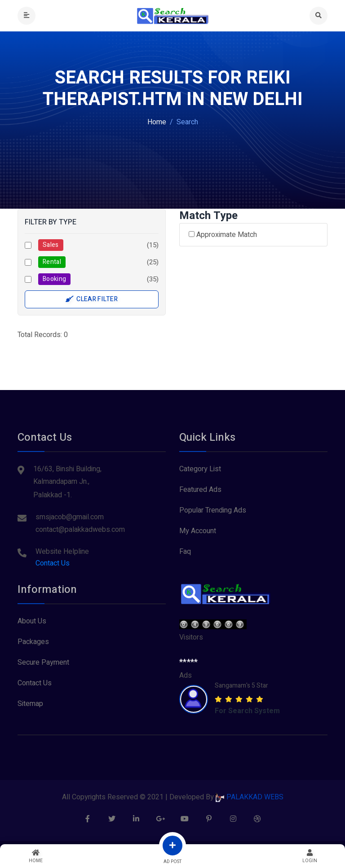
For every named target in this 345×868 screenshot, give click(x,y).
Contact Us (53, 563)
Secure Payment (43, 662)
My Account (198, 531)
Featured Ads (200, 490)
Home (157, 122)
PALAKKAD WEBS (250, 797)
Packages (33, 642)
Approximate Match (223, 235)
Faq (185, 552)
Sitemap (30, 704)
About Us (32, 621)
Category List (200, 469)
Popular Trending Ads (213, 510)
